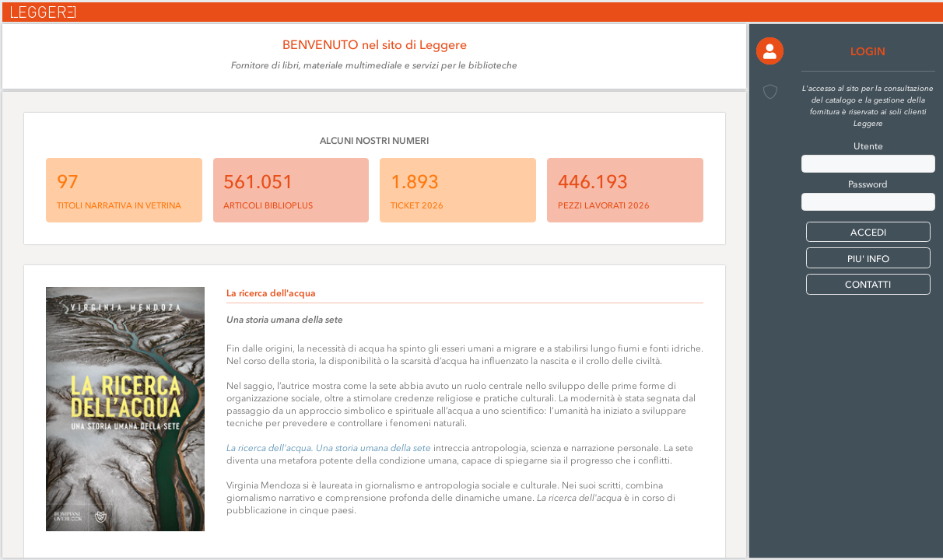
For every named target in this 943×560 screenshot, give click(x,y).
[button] (770, 51)
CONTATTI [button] (868, 285)
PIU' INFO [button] (868, 259)
